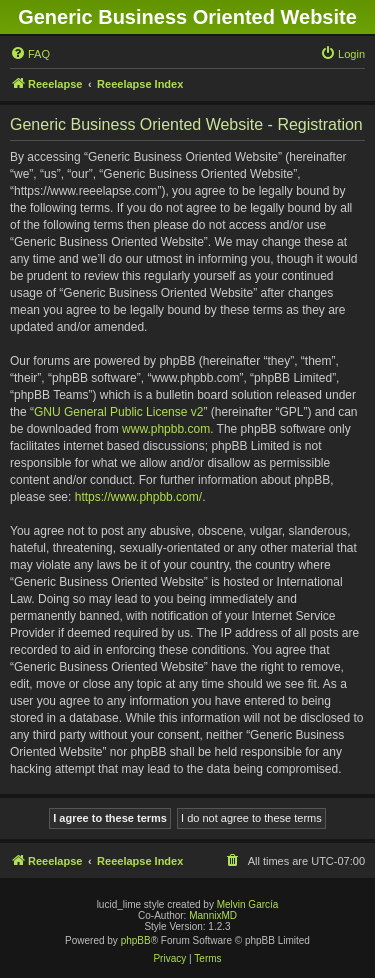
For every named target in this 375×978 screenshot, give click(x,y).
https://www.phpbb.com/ (138, 497)
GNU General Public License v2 (118, 412)
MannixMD (213, 915)
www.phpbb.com (166, 429)
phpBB (136, 940)
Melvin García (248, 904)
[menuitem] (30, 54)
